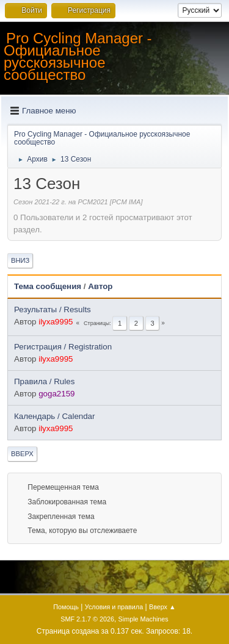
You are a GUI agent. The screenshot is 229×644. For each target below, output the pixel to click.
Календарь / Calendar (54, 416)
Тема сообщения (48, 286)
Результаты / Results (53, 309)
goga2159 (56, 394)
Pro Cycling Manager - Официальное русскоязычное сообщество (78, 56)
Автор (100, 286)
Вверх (22, 454)
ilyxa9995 (56, 322)
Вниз (20, 260)
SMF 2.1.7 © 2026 (87, 619)
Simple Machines (144, 619)
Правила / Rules (44, 381)
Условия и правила (114, 607)
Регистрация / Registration (63, 347)
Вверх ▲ (162, 607)
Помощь (66, 607)
